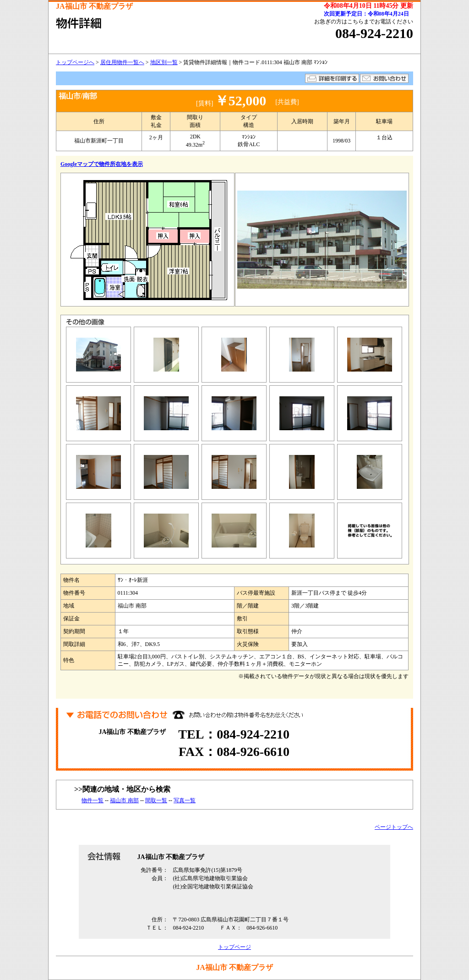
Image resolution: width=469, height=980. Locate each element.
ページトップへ (394, 827)
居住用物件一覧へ (122, 62)
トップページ (234, 947)
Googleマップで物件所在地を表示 (102, 164)
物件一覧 (93, 800)
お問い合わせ (384, 78)
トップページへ (75, 62)
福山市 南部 (124, 800)
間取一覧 (156, 800)
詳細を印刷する (332, 78)
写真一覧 (185, 800)
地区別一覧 (164, 62)
